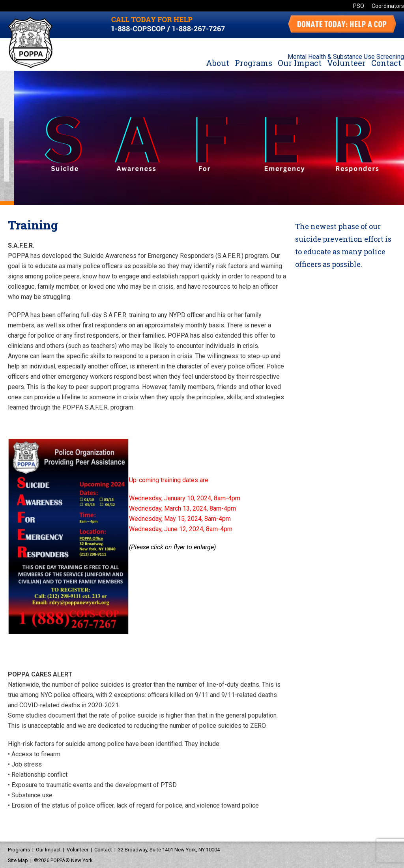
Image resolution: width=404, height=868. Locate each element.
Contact (386, 63)
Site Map (18, 860)
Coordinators (388, 6)
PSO (359, 6)
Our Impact (300, 63)
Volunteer (346, 63)
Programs (253, 63)
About (218, 63)
